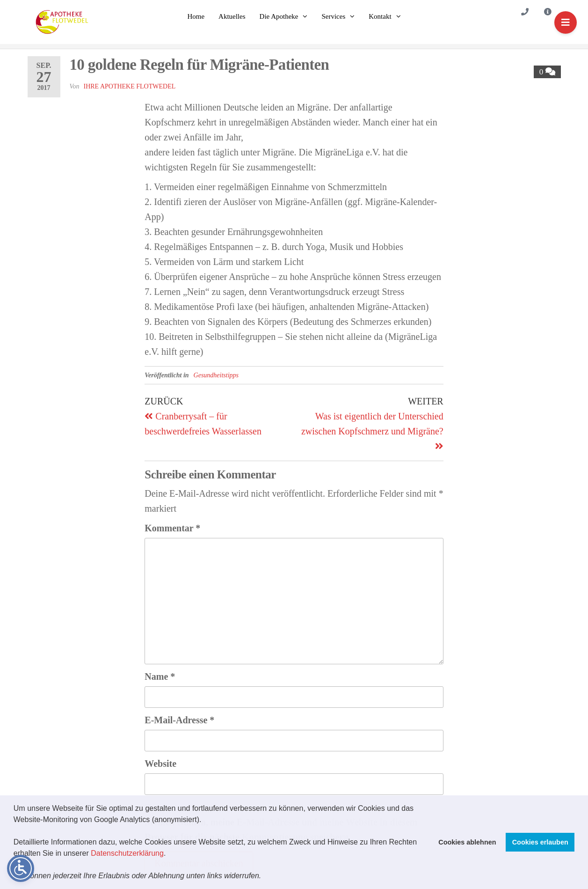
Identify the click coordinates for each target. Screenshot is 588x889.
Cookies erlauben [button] (540, 842)
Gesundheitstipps (216, 375)
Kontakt (380, 16)
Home (196, 16)
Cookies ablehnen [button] (467, 842)
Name (160, 676)
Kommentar (172, 528)
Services (333, 16)
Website (160, 764)
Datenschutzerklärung (127, 853)
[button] (265, 877)
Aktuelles (232, 16)
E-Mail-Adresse (179, 720)
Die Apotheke (279, 16)
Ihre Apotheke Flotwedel (130, 86)
